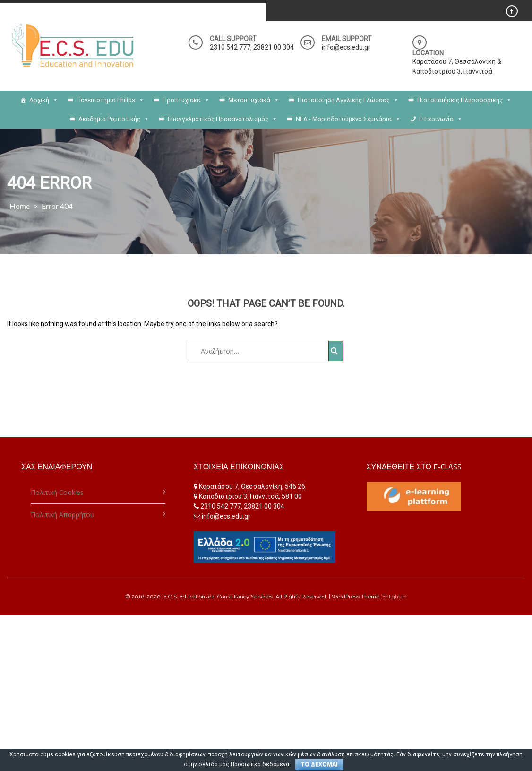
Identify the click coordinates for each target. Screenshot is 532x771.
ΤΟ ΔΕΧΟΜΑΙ (319, 764)
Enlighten (395, 597)
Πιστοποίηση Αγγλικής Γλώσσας (348, 100)
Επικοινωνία (441, 119)
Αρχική (44, 100)
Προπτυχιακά (186, 100)
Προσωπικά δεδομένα (260, 764)
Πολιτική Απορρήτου (63, 515)
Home (20, 206)
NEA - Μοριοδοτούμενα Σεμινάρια (348, 119)
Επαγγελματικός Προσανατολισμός (223, 119)
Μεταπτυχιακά (254, 100)
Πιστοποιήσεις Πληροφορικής (464, 100)
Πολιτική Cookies (57, 492)
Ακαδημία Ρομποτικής (114, 119)
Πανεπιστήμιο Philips (110, 100)
